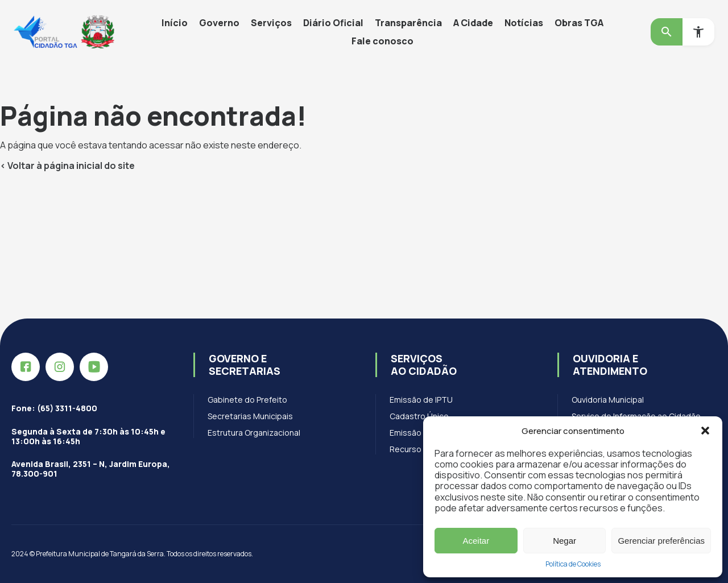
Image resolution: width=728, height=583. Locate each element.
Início (175, 23)
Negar (564, 541)
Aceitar (476, 541)
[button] (705, 431)
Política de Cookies (573, 564)
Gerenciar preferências (661, 541)
